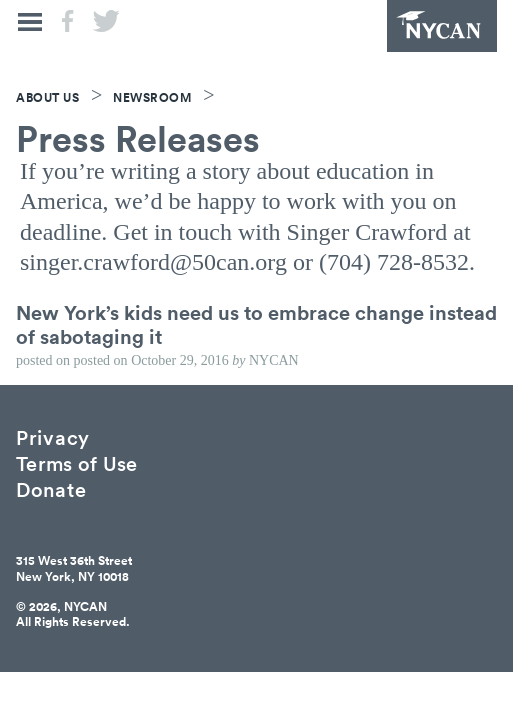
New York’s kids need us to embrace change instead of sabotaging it (256, 324)
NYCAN (442, 26)
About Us (47, 97)
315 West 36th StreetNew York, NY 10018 (74, 568)
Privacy (53, 436)
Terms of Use (77, 462)
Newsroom (152, 97)
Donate (51, 488)
